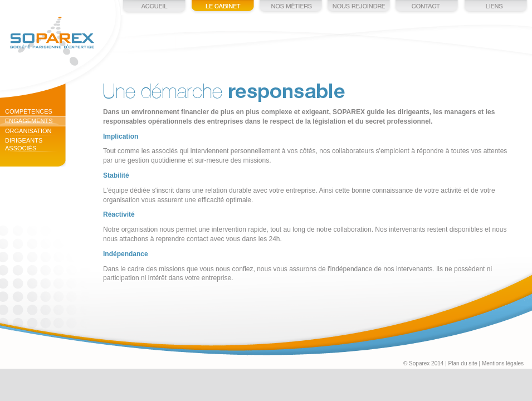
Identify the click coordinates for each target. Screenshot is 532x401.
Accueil (155, 8)
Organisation (28, 131)
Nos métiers (291, 8)
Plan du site (463, 363)
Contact (427, 8)
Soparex (52, 41)
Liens (495, 8)
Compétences (29, 111)
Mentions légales (503, 363)
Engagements (29, 121)
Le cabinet (223, 8)
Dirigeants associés (24, 144)
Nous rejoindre (359, 8)
